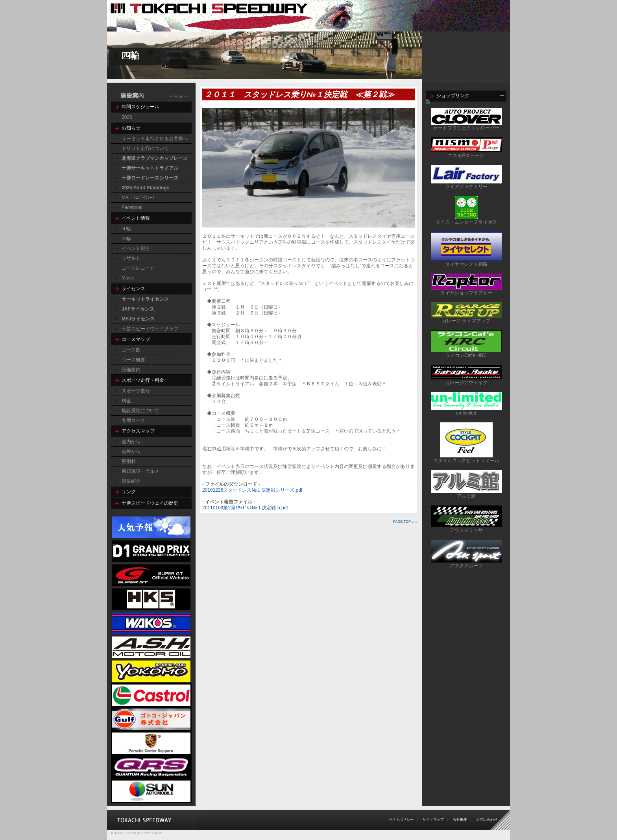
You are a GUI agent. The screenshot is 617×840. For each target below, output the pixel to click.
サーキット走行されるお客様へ (155, 139)
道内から (131, 442)
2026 (127, 117)
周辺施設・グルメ (140, 471)
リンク (129, 492)
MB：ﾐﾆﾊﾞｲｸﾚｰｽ (138, 198)
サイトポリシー (401, 820)
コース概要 (133, 360)
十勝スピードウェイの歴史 (150, 503)
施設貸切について (140, 411)
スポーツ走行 (136, 391)
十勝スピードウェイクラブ (150, 329)
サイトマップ (433, 820)
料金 (126, 401)
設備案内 (131, 370)
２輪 (126, 239)
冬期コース (133, 420)
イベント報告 (136, 248)
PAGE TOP (402, 522)
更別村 (129, 461)
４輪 (126, 229)
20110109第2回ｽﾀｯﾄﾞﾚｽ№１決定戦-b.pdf (245, 508)
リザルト (131, 258)
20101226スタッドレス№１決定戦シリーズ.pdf (252, 490)
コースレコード (138, 268)
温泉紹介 (131, 481)
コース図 (131, 350)
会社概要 (460, 820)
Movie (128, 278)
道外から (131, 451)
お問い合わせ (487, 820)
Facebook (132, 207)
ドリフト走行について (145, 148)
